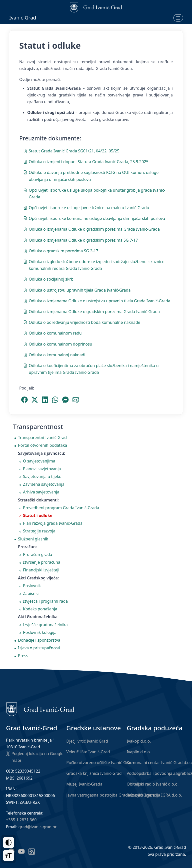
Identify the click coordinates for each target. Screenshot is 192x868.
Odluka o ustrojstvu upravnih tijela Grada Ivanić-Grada (77, 290)
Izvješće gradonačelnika (45, 625)
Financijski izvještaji (41, 570)
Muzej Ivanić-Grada (84, 784)
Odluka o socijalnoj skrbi (49, 279)
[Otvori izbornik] (178, 18)
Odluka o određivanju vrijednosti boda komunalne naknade (82, 322)
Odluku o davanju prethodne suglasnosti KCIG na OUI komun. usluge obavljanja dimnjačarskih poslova (91, 176)
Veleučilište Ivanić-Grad (88, 752)
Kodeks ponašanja (40, 609)
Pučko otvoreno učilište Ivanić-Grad (99, 763)
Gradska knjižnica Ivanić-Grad (94, 773)
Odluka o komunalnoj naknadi (54, 355)
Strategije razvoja (39, 531)
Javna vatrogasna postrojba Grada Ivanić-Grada (110, 795)
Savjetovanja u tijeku (42, 476)
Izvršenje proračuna (42, 562)
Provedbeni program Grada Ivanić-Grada (61, 508)
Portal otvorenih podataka (42, 445)
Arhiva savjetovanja (41, 492)
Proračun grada (37, 554)
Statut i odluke (38, 515)
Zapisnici (31, 593)
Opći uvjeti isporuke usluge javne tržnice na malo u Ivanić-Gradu (86, 207)
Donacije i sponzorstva (39, 640)
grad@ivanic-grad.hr (38, 827)
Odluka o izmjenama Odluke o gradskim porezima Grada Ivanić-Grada (91, 229)
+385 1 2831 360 (21, 820)
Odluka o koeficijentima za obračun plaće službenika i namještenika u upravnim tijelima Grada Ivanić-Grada (91, 369)
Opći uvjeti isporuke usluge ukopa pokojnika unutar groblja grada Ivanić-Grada (94, 193)
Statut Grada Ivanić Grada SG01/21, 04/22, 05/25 (71, 151)
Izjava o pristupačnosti (39, 648)
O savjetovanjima (39, 461)
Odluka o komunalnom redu (52, 333)
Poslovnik (32, 586)
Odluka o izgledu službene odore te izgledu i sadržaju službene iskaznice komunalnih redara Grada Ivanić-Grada (94, 265)
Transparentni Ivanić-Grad (42, 437)
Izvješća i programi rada (45, 601)
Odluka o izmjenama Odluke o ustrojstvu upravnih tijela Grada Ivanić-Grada (97, 301)
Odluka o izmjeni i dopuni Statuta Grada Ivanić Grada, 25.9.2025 (86, 161)
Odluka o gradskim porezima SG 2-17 (61, 251)
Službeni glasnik (33, 539)
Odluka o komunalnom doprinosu (58, 344)
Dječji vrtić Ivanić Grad (87, 741)
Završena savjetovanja (44, 484)
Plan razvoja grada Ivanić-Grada (53, 523)
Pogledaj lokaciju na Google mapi (35, 757)
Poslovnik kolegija (40, 632)
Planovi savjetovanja (42, 469)
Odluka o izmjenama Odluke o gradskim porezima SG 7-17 (81, 240)
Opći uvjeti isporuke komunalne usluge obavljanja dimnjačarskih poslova (94, 218)
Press (23, 656)
